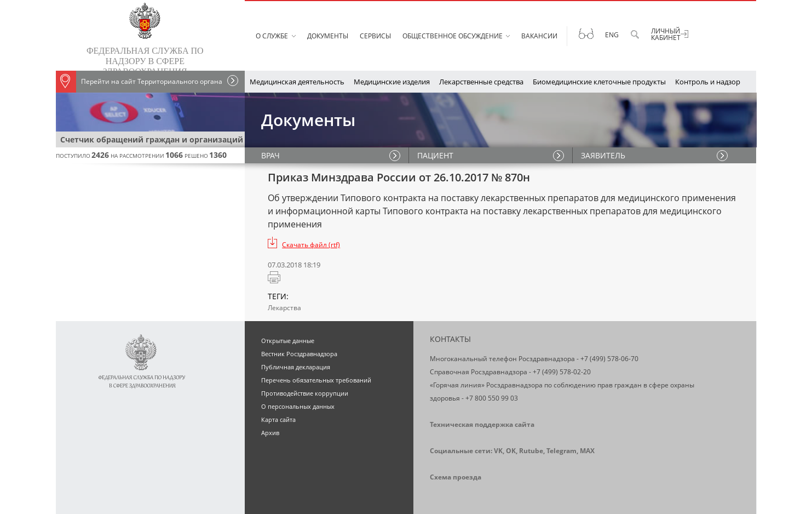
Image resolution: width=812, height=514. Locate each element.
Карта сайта (278, 419)
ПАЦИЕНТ (435, 155)
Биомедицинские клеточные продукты (599, 82)
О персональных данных (298, 406)
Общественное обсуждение (453, 36)
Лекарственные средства (481, 82)
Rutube (531, 451)
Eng (612, 35)
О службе (272, 36)
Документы (328, 36)
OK (511, 451)
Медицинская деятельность (297, 82)
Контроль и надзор (708, 82)
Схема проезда (456, 477)
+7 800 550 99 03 (492, 398)
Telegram (562, 451)
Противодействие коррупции (305, 393)
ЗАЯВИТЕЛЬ (603, 155)
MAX (587, 451)
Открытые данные (288, 341)
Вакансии (539, 36)
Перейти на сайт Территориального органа (139, 82)
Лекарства (284, 308)
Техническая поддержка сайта (482, 424)
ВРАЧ (270, 155)
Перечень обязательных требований (316, 380)
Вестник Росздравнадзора (299, 354)
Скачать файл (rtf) (311, 245)
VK (498, 451)
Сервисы (375, 36)
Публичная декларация (296, 367)
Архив (270, 433)
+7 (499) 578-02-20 (562, 372)
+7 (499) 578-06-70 (609, 359)
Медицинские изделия (392, 82)
